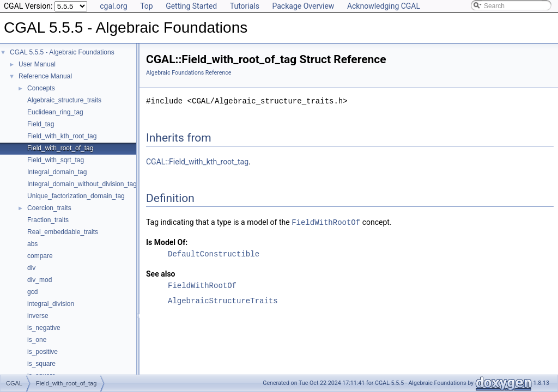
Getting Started (191, 6)
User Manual (37, 64)
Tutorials (245, 6)
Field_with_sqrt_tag (56, 160)
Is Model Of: (167, 242)
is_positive (43, 352)
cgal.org (113, 6)
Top (147, 6)
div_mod (40, 280)
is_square (41, 364)
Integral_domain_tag (57, 172)
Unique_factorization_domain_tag (76, 196)
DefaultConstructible (214, 253)
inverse (38, 316)
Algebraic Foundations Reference (189, 73)
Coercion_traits (49, 208)
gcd (32, 292)
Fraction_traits (48, 220)
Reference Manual (45, 76)
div (31, 268)
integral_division (51, 304)
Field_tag (41, 124)
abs (32, 244)
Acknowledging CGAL (384, 6)
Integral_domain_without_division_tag (82, 184)
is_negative (44, 328)
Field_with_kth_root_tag (62, 136)
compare (40, 256)
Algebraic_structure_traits (64, 100)
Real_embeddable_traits (63, 232)
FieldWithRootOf (326, 222)
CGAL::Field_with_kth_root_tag (197, 162)
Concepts (41, 88)
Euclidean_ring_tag (55, 112)
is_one (37, 340)
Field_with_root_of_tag (60, 148)
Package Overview (303, 6)
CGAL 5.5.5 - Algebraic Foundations (62, 52)
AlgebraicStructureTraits (223, 300)
